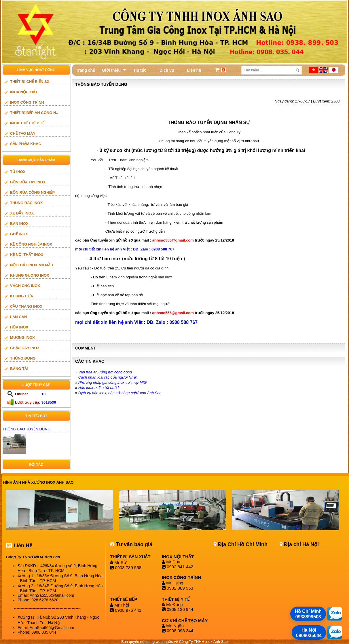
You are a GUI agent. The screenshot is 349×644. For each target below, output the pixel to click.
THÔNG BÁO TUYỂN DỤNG (26, 429)
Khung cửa (22, 296)
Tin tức (140, 70)
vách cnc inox (25, 286)
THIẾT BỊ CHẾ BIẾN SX (30, 82)
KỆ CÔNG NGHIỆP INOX (31, 244)
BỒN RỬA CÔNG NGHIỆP (32, 192)
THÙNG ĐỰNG (23, 358)
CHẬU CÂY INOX (25, 348)
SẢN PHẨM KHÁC (26, 144)
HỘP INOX (19, 327)
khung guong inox (30, 275)
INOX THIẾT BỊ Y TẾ (27, 123)
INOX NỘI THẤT (24, 92)
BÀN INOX (19, 224)
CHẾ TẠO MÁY (23, 133)
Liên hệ (194, 70)
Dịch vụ (167, 70)
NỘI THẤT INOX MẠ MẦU (32, 265)
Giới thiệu (111, 70)
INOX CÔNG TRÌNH (27, 102)
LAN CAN (19, 317)
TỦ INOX (18, 172)
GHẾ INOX (19, 234)
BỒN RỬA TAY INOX (28, 182)
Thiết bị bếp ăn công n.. (34, 113)
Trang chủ (86, 70)
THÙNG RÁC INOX (26, 203)
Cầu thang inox (26, 306)
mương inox (22, 338)
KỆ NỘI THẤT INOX (27, 255)
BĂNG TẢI (19, 369)
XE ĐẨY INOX (22, 213)
